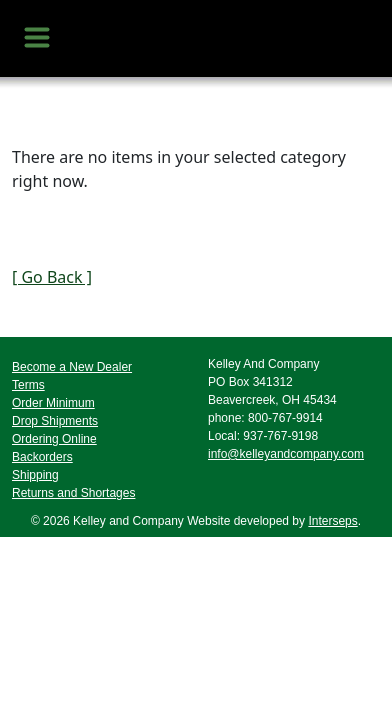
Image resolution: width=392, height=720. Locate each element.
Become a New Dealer (72, 367)
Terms (28, 385)
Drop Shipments (55, 421)
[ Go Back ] (52, 277)
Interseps (332, 521)
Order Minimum (53, 403)
